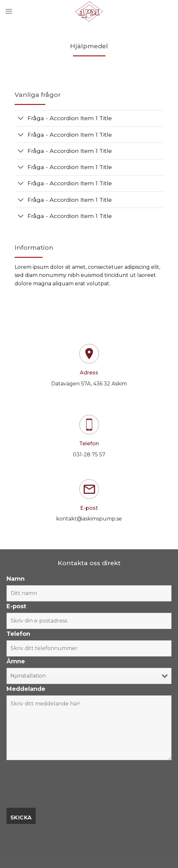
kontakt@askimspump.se (89, 519)
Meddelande (26, 689)
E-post (16, 606)
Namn (16, 579)
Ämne (16, 661)
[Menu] (9, 11)
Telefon (18, 634)
